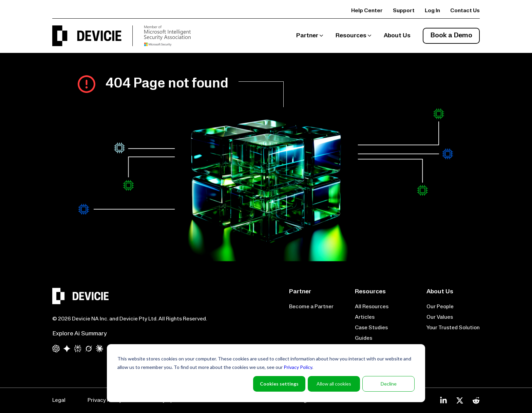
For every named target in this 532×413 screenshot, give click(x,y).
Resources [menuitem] (351, 36)
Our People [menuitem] (440, 307)
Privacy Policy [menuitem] (105, 400)
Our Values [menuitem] (440, 317)
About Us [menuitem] (397, 36)
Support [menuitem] (404, 11)
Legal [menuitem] (59, 400)
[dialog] (266, 373)
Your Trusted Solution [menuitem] (453, 328)
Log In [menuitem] (432, 11)
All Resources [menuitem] (372, 307)
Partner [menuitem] (307, 36)
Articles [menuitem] (365, 317)
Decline (389, 384)
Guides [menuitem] (364, 338)
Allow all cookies (334, 384)
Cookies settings (279, 384)
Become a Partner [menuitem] (311, 307)
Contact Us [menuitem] (465, 11)
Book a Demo (451, 36)
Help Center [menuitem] (367, 11)
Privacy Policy (298, 367)
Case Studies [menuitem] (371, 328)
